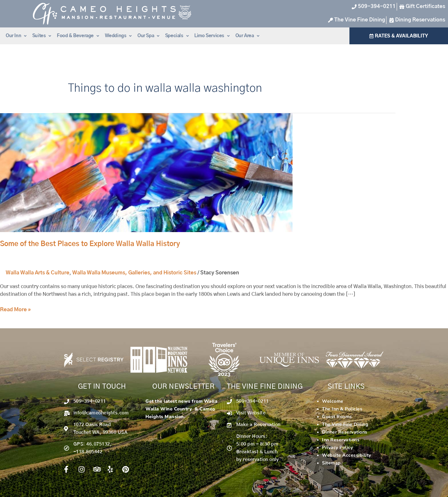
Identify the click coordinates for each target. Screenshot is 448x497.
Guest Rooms (337, 417)
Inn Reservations (341, 440)
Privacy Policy (337, 448)
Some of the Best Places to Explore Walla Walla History (90, 244)
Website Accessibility (347, 455)
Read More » (15, 309)
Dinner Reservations (345, 432)
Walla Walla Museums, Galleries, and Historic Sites (134, 273)
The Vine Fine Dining (345, 424)
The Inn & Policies (342, 409)
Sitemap (331, 463)
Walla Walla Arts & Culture (38, 273)
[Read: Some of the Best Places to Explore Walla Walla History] (146, 173)
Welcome (333, 401)
